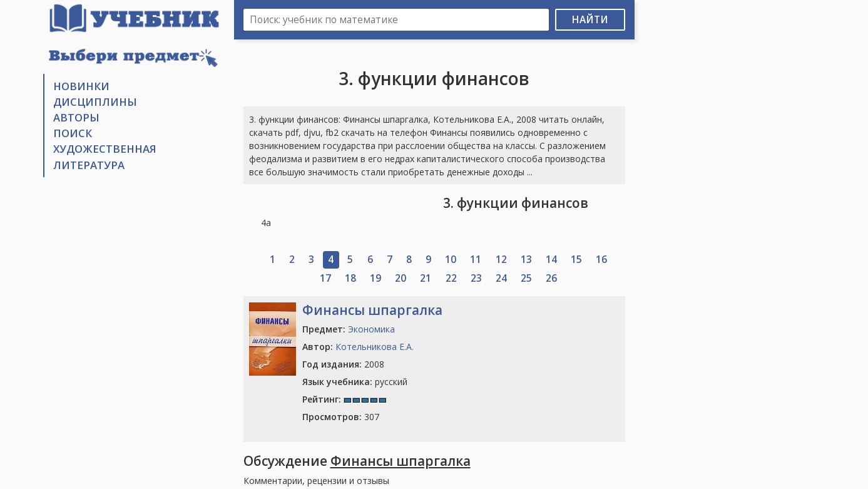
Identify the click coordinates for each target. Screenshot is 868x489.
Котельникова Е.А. (375, 347)
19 (375, 278)
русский (355, 382)
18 (350, 278)
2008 (343, 364)
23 (476, 278)
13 (526, 260)
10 (451, 260)
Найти (590, 20)
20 (401, 278)
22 (451, 278)
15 (576, 260)
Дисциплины (95, 102)
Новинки (81, 86)
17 (325, 278)
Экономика (371, 329)
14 (551, 260)
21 (426, 278)
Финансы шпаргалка (372, 310)
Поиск (73, 133)
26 (551, 278)
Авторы (76, 117)
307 (341, 417)
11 (476, 260)
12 (501, 260)
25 (526, 278)
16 (601, 260)
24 (501, 278)
